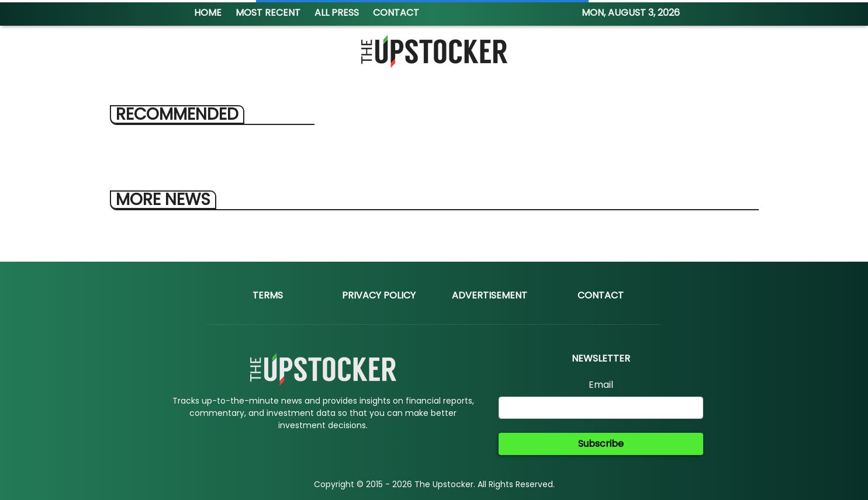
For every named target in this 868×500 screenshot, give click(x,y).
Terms (268, 295)
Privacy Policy (379, 295)
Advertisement (490, 295)
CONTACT (396, 13)
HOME (208, 13)
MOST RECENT (268, 13)
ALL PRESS (337, 13)
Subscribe (601, 444)
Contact (601, 295)
